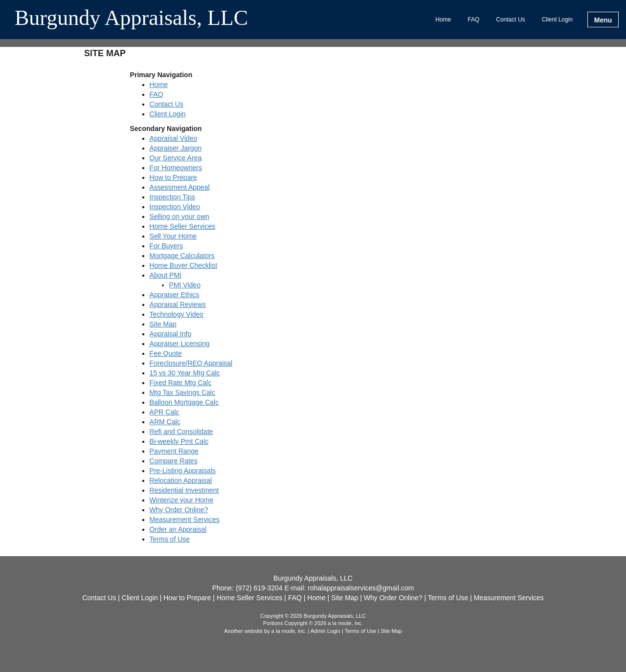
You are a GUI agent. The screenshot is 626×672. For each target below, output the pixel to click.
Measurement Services (185, 520)
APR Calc (165, 412)
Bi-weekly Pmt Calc (179, 441)
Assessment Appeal (180, 187)
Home (443, 20)
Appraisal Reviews (178, 304)
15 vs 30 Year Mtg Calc (185, 373)
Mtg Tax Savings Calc (182, 392)
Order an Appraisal (178, 529)
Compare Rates (174, 461)
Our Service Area (176, 158)
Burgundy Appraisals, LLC (131, 19)
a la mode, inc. (289, 631)
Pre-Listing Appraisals (183, 471)
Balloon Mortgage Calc (184, 402)
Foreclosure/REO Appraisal (191, 363)
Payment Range (174, 451)
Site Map (163, 324)
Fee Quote (166, 353)
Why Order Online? (179, 510)
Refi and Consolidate (181, 432)
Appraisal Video (174, 138)
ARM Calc (165, 422)
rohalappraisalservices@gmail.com (361, 588)
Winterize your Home (182, 500)
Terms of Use (170, 539)
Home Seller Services (183, 226)
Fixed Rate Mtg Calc (181, 383)
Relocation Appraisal (181, 480)
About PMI (166, 275)
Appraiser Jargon (176, 148)
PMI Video (185, 285)
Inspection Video (175, 207)
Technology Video (177, 314)
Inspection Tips (172, 197)
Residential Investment (184, 490)
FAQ (473, 20)
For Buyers (166, 246)
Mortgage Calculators (182, 256)
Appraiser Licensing (180, 344)
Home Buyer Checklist (184, 265)
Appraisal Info (171, 334)
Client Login (557, 20)
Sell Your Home (173, 236)
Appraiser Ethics (175, 295)
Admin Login (325, 631)
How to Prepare (173, 177)
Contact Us (510, 20)
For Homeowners (176, 168)
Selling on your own (179, 217)
